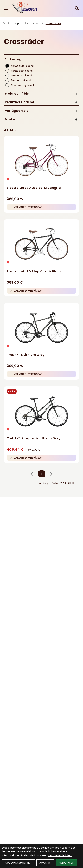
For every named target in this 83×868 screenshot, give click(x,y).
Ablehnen (45, 863)
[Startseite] (4, 23)
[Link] (6, 8)
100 (74, 483)
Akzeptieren (66, 863)
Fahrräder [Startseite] (32, 23)
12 (61, 483)
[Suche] (77, 8)
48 (69, 483)
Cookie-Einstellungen (19, 863)
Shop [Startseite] (15, 23)
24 (65, 483)
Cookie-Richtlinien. (60, 855)
